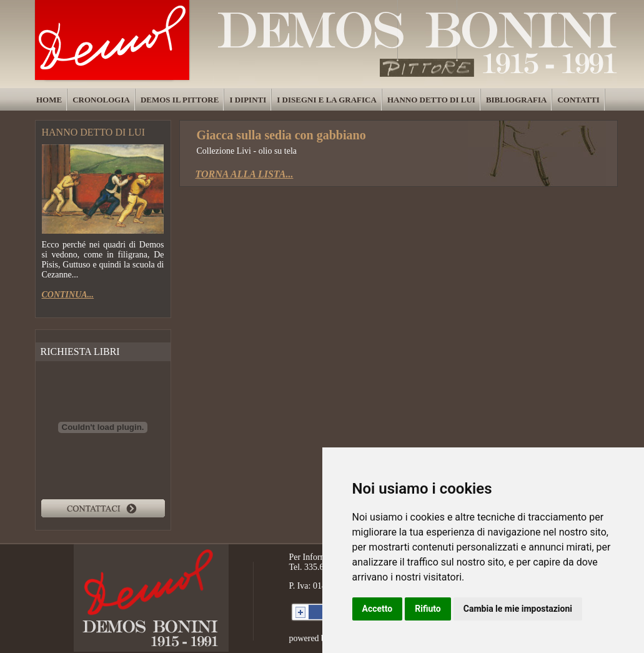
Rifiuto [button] (428, 609)
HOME (49, 100)
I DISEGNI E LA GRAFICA (327, 100)
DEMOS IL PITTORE (180, 100)
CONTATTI (578, 100)
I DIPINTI (248, 100)
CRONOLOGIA (101, 100)
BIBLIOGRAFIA (517, 100)
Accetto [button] (378, 609)
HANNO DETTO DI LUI (431, 100)
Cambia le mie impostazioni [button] (518, 609)
